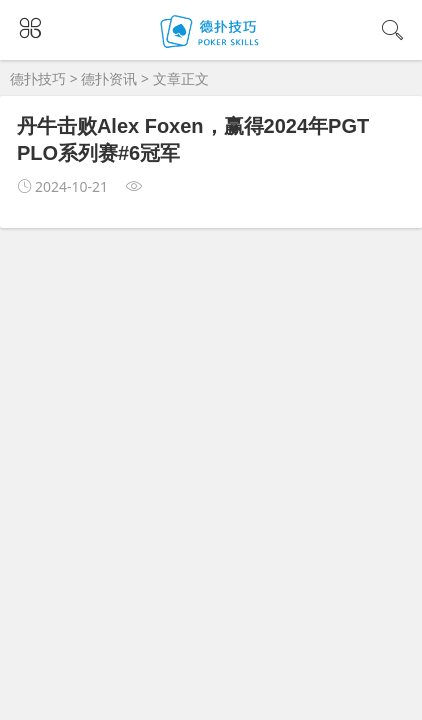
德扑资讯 (109, 78)
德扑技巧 (38, 78)
